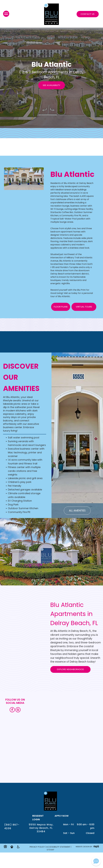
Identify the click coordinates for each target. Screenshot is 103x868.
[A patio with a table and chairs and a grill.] (46, 718)
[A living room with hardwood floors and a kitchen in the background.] (46, 756)
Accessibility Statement (58, 847)
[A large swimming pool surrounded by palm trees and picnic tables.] (84, 718)
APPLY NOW (62, 816)
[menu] (6, 14)
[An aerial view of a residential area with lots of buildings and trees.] (84, 756)
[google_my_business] (18, 710)
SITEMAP (50, 850)
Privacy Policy (37, 847)
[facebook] (12, 710)
